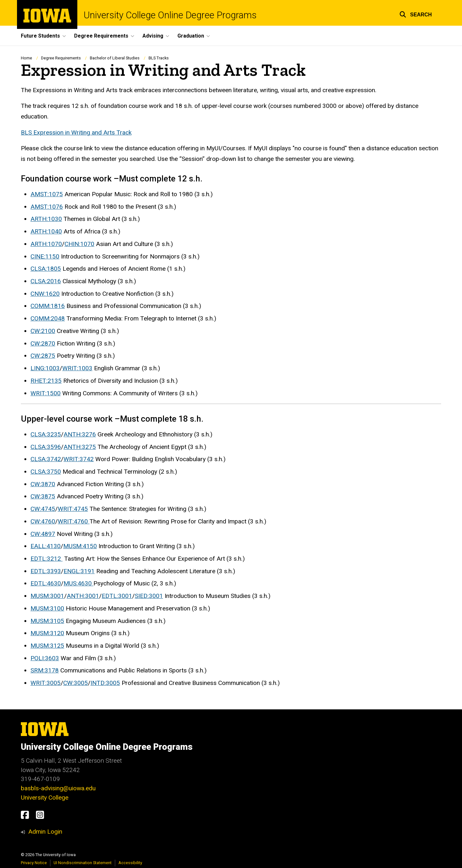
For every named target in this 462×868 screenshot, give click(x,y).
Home (26, 58)
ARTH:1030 (46, 219)
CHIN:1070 (79, 244)
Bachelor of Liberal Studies (115, 58)
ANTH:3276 (80, 434)
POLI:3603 (45, 658)
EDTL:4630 (46, 584)
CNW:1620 (45, 294)
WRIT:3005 (46, 683)
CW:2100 (43, 331)
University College (45, 798)
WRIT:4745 (73, 509)
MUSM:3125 (47, 646)
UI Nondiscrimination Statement (83, 863)
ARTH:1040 (46, 232)
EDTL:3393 (46, 571)
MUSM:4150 (80, 546)
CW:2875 (43, 356)
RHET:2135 (46, 381)
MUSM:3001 (47, 596)
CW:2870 (43, 343)
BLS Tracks (159, 58)
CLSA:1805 (46, 269)
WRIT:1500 (46, 393)
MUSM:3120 (47, 633)
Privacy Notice (34, 863)
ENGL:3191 (79, 571)
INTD (98, 683)
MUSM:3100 (47, 608)
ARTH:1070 (46, 244)
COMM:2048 (48, 319)
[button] (416, 14)
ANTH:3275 (80, 447)
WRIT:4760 (74, 521)
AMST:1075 (47, 194)
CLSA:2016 (46, 281)
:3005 (112, 683)
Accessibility (130, 863)
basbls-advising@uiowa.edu (58, 788)
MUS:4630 (78, 584)
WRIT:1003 (77, 368)
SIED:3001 (149, 596)
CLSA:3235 (46, 434)
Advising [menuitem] (153, 36)
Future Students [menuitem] (40, 36)
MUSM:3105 (47, 621)
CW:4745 (43, 509)
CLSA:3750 (46, 472)
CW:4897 (43, 534)
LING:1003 (45, 368)
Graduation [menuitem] (191, 36)
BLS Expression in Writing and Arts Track (76, 132)
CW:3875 (43, 497)
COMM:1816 (48, 306)
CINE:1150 (45, 256)
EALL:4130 (46, 546)
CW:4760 (43, 521)
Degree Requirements (61, 58)
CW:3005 (76, 683)
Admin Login (45, 832)
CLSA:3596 (46, 447)
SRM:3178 (45, 671)
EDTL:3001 (117, 596)
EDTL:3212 (47, 559)
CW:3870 (43, 484)
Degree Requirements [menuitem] (101, 36)
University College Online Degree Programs (170, 15)
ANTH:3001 (83, 596)
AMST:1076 (47, 207)
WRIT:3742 (79, 459)
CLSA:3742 (46, 459)
